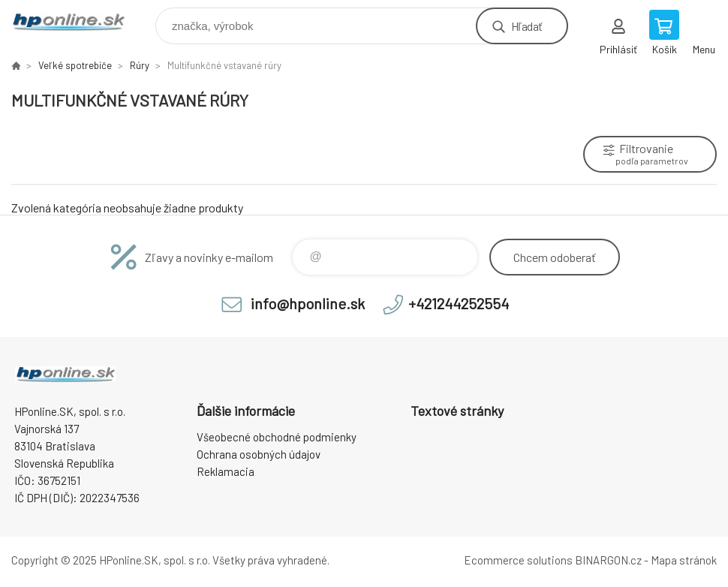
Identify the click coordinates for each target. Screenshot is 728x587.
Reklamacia (226, 471)
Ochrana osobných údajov (259, 454)
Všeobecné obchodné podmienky (277, 437)
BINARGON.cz (608, 560)
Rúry (140, 65)
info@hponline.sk (308, 303)
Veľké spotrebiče (75, 65)
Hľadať (526, 26)
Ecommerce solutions (518, 560)
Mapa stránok (684, 560)
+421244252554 (459, 303)
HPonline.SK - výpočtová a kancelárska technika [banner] (78, 22)
